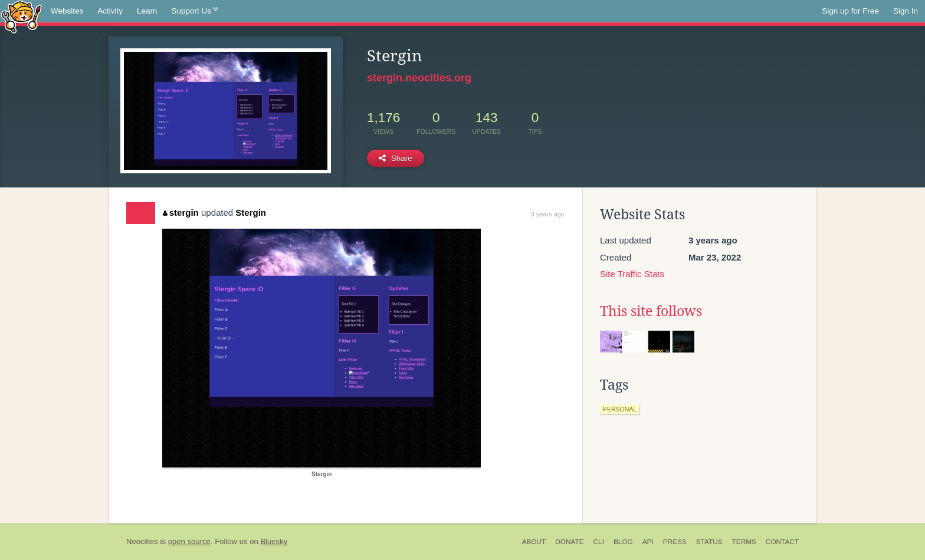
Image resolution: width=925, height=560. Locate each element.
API (648, 542)
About (534, 542)
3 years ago (548, 214)
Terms (744, 542)
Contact (782, 542)
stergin (181, 213)
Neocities (142, 541)
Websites (67, 11)
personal (620, 409)
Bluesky (274, 541)
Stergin (251, 213)
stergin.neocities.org (419, 78)
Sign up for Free (850, 11)
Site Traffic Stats (632, 274)
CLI (599, 542)
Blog (623, 542)
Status (709, 542)
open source (189, 541)
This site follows (651, 311)
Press (675, 542)
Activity (110, 11)
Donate (569, 542)
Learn (147, 11)
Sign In (906, 11)
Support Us (195, 11)
